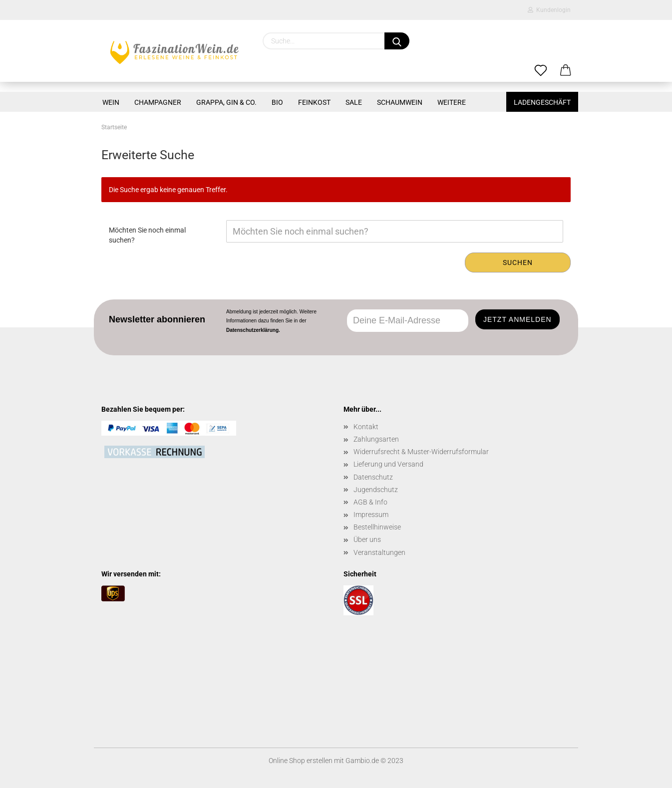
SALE (354, 102)
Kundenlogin (549, 10)
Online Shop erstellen (301, 761)
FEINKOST (314, 102)
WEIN (111, 102)
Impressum (371, 515)
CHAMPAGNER (158, 102)
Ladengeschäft (542, 102)
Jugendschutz (376, 490)
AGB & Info (370, 502)
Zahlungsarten (376, 439)
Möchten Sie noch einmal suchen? (147, 235)
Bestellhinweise (377, 527)
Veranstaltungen (379, 552)
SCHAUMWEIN (400, 102)
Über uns (367, 539)
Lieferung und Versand (388, 464)
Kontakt (366, 427)
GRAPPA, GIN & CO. (226, 102)
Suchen (518, 263)
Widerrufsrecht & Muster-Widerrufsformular (421, 452)
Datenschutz (373, 477)
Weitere (452, 102)
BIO (277, 102)
